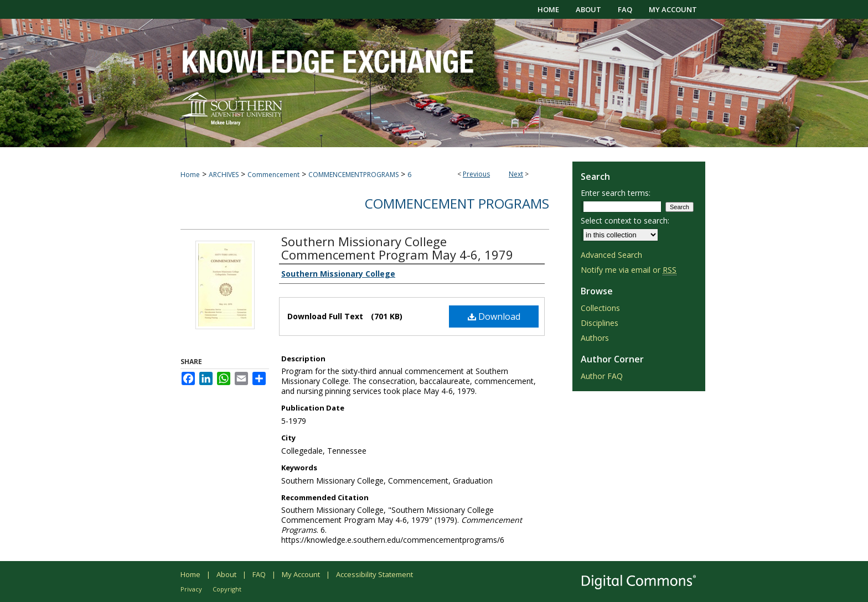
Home (190, 175)
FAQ (259, 574)
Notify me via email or (629, 270)
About (226, 574)
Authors (595, 338)
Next (516, 174)
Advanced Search (611, 255)
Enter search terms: (616, 193)
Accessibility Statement (374, 574)
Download (494, 316)
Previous (476, 174)
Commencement (273, 175)
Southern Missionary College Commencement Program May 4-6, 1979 (397, 248)
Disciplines (600, 323)
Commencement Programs (457, 203)
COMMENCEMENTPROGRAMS (353, 175)
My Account (301, 574)
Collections (600, 308)
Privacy (191, 589)
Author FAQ (602, 376)
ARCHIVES (224, 175)
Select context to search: (625, 220)
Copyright (227, 589)
